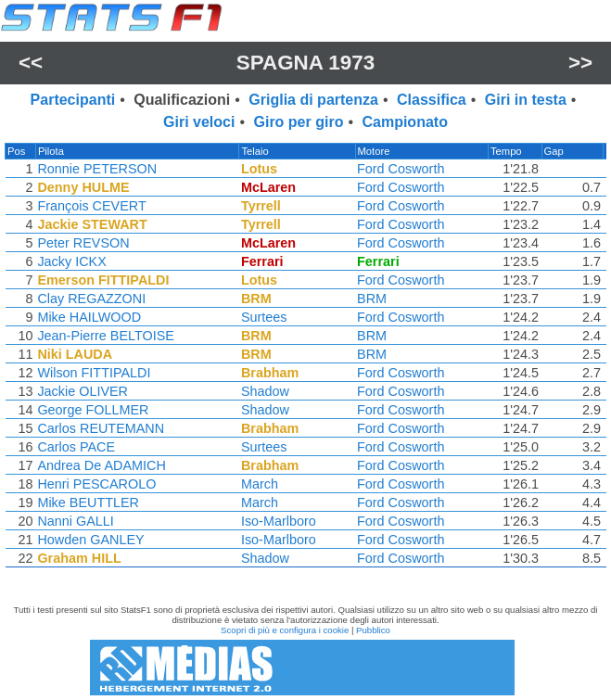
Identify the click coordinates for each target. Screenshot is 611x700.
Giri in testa (526, 100)
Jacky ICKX (70, 261)
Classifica (432, 100)
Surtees (265, 317)
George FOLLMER (92, 410)
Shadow (266, 391)
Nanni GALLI (74, 521)
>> (580, 63)
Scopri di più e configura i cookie (285, 630)
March (261, 484)
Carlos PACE (75, 447)
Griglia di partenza (313, 100)
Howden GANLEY (89, 540)
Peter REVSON (82, 243)
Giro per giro (299, 122)
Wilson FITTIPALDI (93, 373)
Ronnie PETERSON (96, 169)
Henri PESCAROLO (95, 484)
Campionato (404, 122)
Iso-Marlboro (280, 521)
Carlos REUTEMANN (100, 428)
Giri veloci (199, 122)
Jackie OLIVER (82, 391)
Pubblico (373, 630)
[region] (305, 360)
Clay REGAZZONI (90, 299)
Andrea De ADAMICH (100, 465)
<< (31, 63)
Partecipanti (73, 100)
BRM (374, 299)
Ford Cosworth (402, 169)
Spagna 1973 (305, 63)
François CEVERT (90, 206)
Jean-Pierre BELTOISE (104, 336)
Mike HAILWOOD (88, 317)
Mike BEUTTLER (87, 503)
